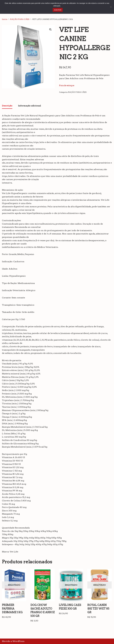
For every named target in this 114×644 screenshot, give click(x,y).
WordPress (18, 641)
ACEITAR (58, 10)
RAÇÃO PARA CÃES (20, 19)
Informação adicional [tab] (30, 106)
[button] (50, 29)
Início (5, 19)
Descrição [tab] (7, 106)
